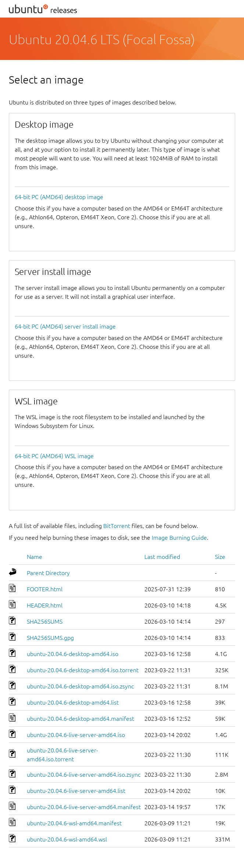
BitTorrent (117, 526)
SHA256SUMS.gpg (50, 638)
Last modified (162, 557)
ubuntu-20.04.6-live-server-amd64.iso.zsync (84, 775)
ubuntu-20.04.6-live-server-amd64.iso (76, 735)
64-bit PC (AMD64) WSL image (54, 456)
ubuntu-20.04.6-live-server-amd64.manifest (84, 807)
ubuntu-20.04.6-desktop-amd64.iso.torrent (83, 670)
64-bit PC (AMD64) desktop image (59, 197)
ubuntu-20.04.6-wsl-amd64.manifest (74, 823)
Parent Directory (48, 573)
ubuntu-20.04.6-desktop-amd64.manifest (80, 719)
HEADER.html (45, 605)
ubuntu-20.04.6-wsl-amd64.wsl (67, 839)
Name (35, 557)
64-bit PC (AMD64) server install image (65, 326)
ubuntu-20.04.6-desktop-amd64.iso (73, 654)
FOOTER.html (45, 589)
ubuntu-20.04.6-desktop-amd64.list (73, 702)
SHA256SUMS (45, 621)
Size (220, 557)
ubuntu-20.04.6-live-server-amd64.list (76, 791)
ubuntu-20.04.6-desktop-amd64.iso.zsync (80, 686)
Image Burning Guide (179, 538)
